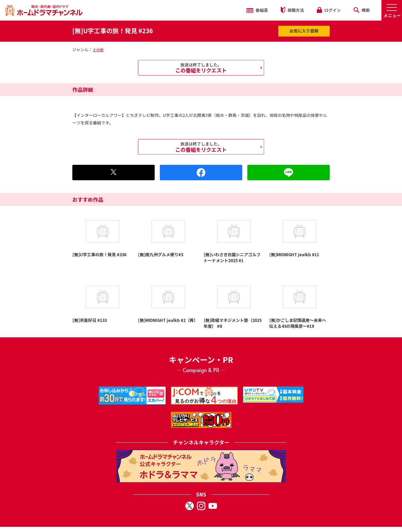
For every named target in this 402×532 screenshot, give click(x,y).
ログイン (329, 10)
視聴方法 (292, 10)
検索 (362, 10)
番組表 (257, 10)
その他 (98, 50)
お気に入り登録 (304, 31)
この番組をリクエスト (201, 68)
